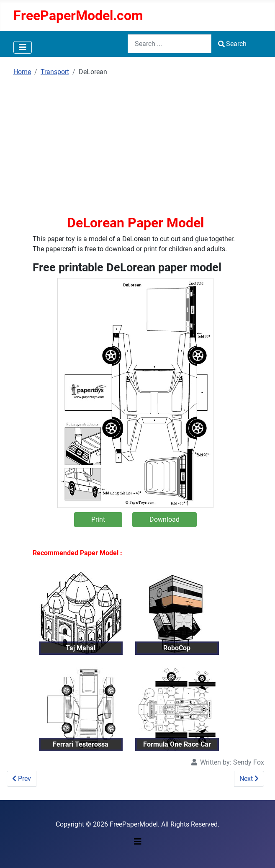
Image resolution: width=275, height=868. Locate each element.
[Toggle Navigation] (23, 47)
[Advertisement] (135, 145)
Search (232, 44)
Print (98, 519)
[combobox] (170, 44)
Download (164, 519)
